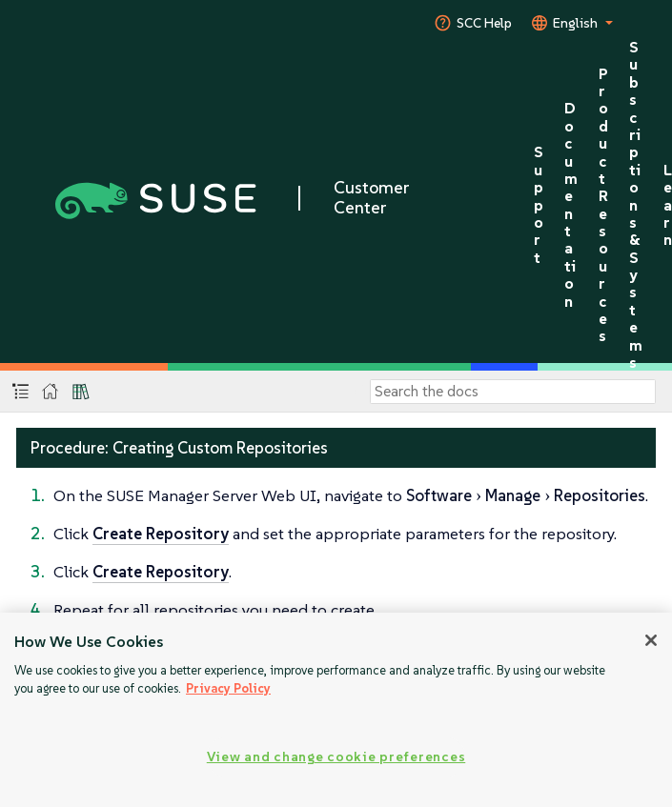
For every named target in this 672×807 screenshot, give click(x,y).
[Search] (513, 392)
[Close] (651, 640)
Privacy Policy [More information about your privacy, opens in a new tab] (228, 688)
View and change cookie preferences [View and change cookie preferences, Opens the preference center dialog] (336, 757)
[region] (336, 710)
